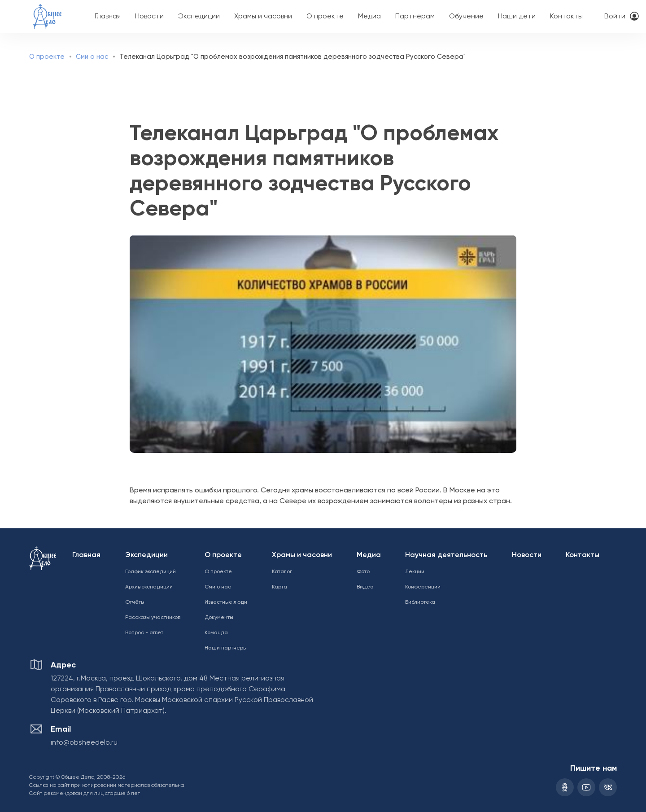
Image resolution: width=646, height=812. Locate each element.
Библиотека (420, 602)
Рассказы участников (153, 618)
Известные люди (226, 602)
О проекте (325, 17)
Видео (365, 587)
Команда (216, 633)
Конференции (423, 587)
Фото (363, 572)
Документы (219, 618)
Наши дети (517, 17)
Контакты (566, 17)
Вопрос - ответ (144, 633)
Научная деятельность (446, 555)
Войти (615, 17)
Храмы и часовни (263, 17)
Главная (108, 17)
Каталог (282, 572)
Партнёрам (415, 17)
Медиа (369, 17)
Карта (279, 587)
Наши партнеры (226, 648)
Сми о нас (92, 57)
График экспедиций (151, 572)
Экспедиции (199, 17)
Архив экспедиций (149, 587)
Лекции (415, 572)
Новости (149, 17)
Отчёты (135, 602)
